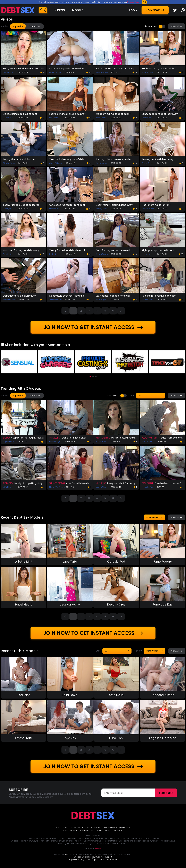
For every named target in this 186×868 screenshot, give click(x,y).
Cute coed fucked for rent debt (67, 205)
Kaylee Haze (8, 441)
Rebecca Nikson (162, 695)
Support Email (80, 857)
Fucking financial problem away (67, 114)
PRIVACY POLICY (110, 828)
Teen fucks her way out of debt (67, 159)
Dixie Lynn (7, 209)
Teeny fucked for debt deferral (67, 250)
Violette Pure (147, 441)
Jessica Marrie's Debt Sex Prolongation (116, 68)
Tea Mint (24, 695)
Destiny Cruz (101, 209)
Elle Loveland (101, 163)
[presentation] (6, 362)
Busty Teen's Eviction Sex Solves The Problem (24, 68)
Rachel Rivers (148, 209)
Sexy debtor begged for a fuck (113, 296)
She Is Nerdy (8, 483)
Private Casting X (103, 438)
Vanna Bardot (102, 254)
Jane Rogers (147, 72)
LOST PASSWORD (76, 828)
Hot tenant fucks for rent (156, 205)
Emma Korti (23, 738)
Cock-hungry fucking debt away (114, 205)
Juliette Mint (8, 118)
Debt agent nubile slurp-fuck (19, 296)
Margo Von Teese (57, 487)
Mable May (54, 209)
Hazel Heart (101, 118)
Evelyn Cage (55, 441)
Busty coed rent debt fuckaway (160, 114)
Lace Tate (54, 118)
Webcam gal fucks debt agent (113, 114)
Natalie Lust (101, 441)
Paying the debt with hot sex (19, 159)
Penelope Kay (55, 72)
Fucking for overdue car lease (159, 296)
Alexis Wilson (101, 487)
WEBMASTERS (125, 828)
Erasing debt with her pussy (158, 159)
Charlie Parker (9, 163)
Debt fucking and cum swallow (67, 68)
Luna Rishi (116, 738)
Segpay (68, 854)
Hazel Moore (147, 118)
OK (144, 2)
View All (177, 26)
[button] (90, 377)
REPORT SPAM (62, 828)
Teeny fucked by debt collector (21, 205)
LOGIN (133, 10)
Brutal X (6, 438)
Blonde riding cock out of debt (20, 114)
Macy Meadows (10, 300)
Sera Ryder (8, 254)
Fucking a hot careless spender (113, 159)
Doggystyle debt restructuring (67, 296)
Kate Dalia (116, 695)
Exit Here (98, 849)
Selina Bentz (147, 163)
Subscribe (166, 793)
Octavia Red (8, 72)
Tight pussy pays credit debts (159, 250)
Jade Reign (101, 300)
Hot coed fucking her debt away (21, 250)
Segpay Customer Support (100, 857)
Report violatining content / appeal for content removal (93, 859)
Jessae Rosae (56, 300)
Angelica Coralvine (162, 738)
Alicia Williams (56, 163)
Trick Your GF (55, 438)
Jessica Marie (102, 72)
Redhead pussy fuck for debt (158, 68)
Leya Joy (70, 738)
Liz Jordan (54, 254)
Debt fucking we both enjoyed (113, 250)
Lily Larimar (147, 254)
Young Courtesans (150, 438)
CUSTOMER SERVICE (94, 828)
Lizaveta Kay (147, 487)
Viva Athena (147, 300)
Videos (60, 10)
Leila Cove (70, 695)
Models (78, 10)
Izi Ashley (7, 487)
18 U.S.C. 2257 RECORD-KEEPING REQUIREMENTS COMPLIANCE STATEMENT (93, 830)
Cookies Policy (134, 2)
